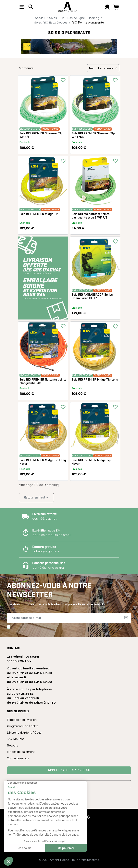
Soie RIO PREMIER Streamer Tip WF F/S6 (93, 135)
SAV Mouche (16, 739)
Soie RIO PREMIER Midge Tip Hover (91, 462)
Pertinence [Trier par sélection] (108, 68)
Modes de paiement (21, 752)
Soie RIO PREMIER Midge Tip (39, 214)
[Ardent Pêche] (68, 7)
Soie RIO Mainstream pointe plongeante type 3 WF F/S (91, 216)
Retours (12, 745)
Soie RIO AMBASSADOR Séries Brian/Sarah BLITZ (92, 297)
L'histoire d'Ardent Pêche (24, 733)
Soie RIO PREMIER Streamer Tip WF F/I (41, 135)
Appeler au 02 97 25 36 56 (69, 770)
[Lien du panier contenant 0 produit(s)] (116, 7)
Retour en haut (36, 498)
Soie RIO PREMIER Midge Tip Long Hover (43, 462)
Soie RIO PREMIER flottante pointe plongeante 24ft (43, 382)
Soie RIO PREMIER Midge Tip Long (95, 380)
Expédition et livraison (22, 720)
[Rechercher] (31, 7)
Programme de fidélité (23, 726)
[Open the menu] (22, 7)
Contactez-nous (18, 758)
